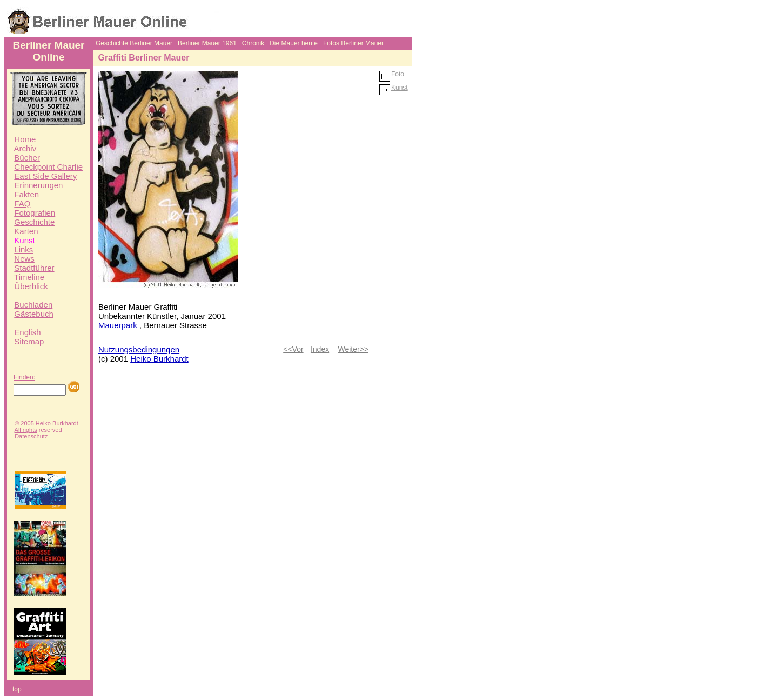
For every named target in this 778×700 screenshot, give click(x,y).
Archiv (25, 148)
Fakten (26, 194)
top (17, 689)
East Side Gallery (45, 176)
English (27, 332)
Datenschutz (31, 436)
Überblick (31, 286)
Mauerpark (118, 325)
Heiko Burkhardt (57, 423)
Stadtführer (34, 268)
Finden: (24, 377)
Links (24, 249)
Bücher (27, 158)
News (24, 259)
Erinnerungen (38, 185)
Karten (26, 231)
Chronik (253, 43)
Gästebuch (34, 314)
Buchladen (33, 305)
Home (25, 139)
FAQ (22, 204)
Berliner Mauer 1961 (207, 43)
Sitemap (29, 341)
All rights (26, 430)
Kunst (24, 240)
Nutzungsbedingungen (139, 349)
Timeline (29, 277)
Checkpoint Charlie (48, 167)
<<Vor (293, 349)
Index (320, 349)
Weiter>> (353, 349)
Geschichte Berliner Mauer (134, 43)
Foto (392, 74)
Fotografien (35, 213)
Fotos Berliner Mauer (353, 43)
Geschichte (34, 222)
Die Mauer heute (294, 43)
